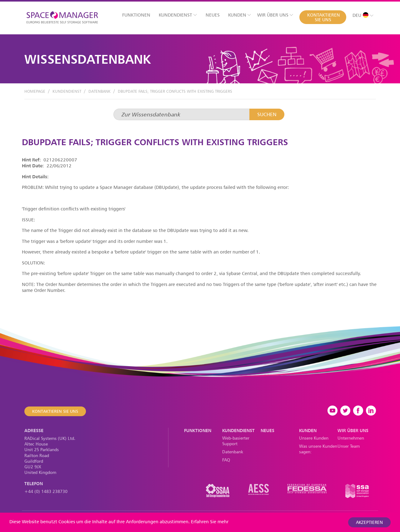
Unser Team (349, 446)
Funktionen (136, 15)
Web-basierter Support (236, 441)
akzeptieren (369, 522)
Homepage (35, 91)
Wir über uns (275, 15)
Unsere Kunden (314, 438)
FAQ (226, 460)
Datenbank (100, 91)
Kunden (240, 15)
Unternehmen (351, 438)
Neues (213, 15)
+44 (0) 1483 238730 (46, 491)
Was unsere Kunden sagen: (318, 449)
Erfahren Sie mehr (210, 522)
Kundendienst (178, 15)
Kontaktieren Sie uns (324, 17)
